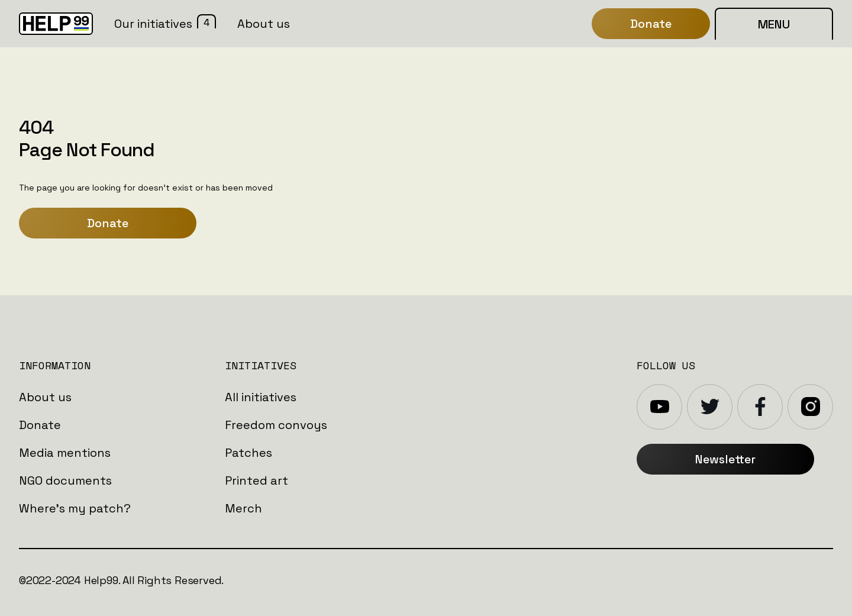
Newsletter (725, 459)
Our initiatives (153, 24)
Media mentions (65, 453)
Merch (243, 508)
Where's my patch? (75, 508)
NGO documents (65, 480)
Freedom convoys (276, 425)
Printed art (256, 480)
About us (45, 397)
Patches (248, 453)
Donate (108, 223)
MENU (774, 24)
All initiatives (261, 397)
